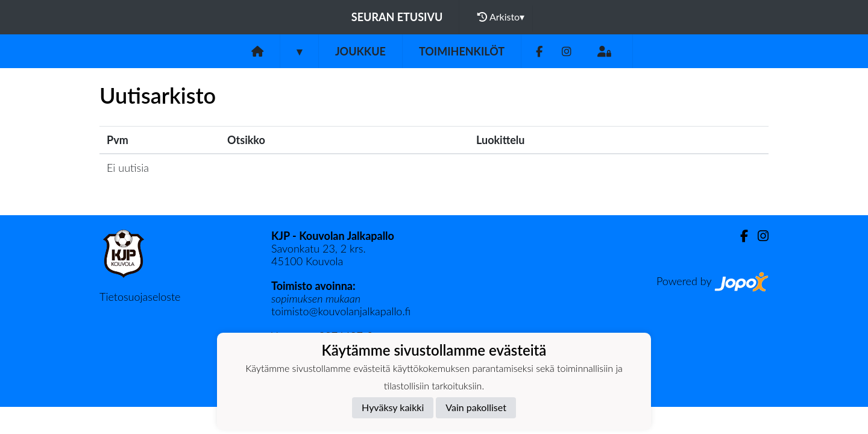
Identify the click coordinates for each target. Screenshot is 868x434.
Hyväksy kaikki (393, 407)
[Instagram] (567, 52)
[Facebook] (539, 52)
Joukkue (360, 51)
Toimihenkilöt (462, 51)
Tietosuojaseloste (140, 297)
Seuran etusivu (397, 17)
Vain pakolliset (476, 407)
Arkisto (501, 17)
